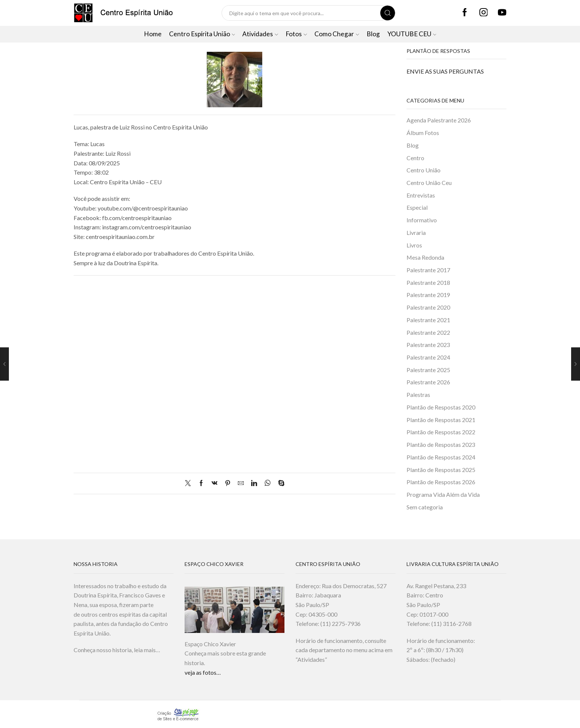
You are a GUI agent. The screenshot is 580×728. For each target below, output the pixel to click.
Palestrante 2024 (428, 358)
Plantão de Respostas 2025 (441, 470)
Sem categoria (425, 508)
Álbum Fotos (423, 133)
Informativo (422, 220)
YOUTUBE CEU (412, 34)
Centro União (424, 170)
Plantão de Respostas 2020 (441, 407)
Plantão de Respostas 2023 (441, 445)
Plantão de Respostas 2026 (441, 483)
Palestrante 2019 (428, 295)
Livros (414, 245)
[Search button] (388, 13)
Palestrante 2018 (428, 283)
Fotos (296, 34)
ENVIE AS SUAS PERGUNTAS (445, 71)
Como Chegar (337, 34)
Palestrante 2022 (428, 333)
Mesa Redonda (425, 258)
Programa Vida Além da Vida (443, 495)
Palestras (418, 395)
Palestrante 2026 (428, 383)
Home (153, 34)
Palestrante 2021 (428, 320)
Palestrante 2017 (428, 270)
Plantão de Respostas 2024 (441, 457)
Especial (417, 208)
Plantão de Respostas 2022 (441, 433)
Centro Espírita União (202, 34)
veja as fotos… (203, 672)
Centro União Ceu (429, 183)
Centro (415, 158)
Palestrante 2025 (428, 370)
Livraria (416, 232)
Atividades (260, 34)
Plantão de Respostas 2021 (441, 420)
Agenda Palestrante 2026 (439, 120)
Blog (373, 34)
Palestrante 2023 (428, 345)
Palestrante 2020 (428, 308)
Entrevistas (421, 195)
